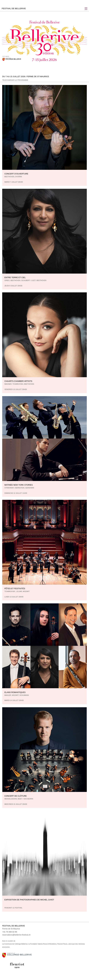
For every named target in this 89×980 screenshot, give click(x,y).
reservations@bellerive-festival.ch (16, 935)
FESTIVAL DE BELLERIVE (14, 9)
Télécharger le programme (15, 80)
